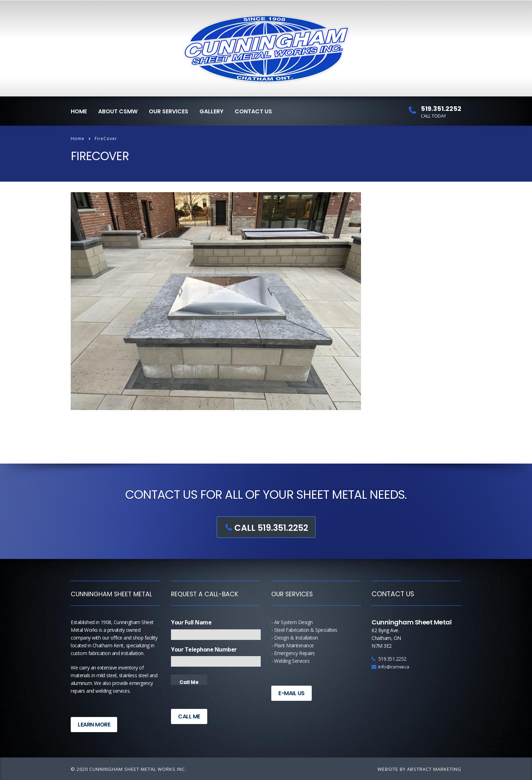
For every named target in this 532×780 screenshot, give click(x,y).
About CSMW (118, 111)
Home (79, 111)
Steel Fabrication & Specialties (306, 630)
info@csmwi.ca (390, 667)
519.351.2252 (389, 659)
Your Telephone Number (204, 649)
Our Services (169, 111)
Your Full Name (191, 622)
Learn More (94, 725)
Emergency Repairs (294, 653)
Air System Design (293, 622)
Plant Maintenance (294, 645)
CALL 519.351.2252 (265, 528)
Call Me (189, 716)
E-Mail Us (292, 693)
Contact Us (253, 111)
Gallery (211, 111)
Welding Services (292, 661)
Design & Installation (296, 638)
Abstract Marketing (434, 769)
